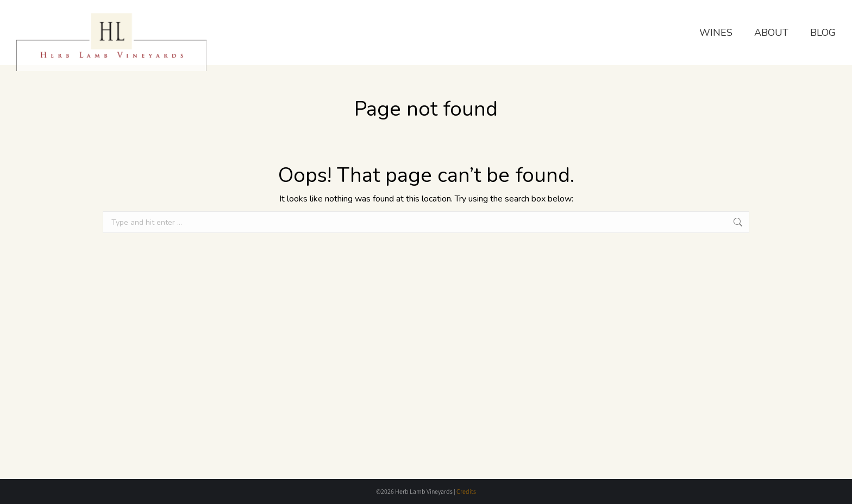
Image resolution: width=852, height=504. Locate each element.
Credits (466, 491)
